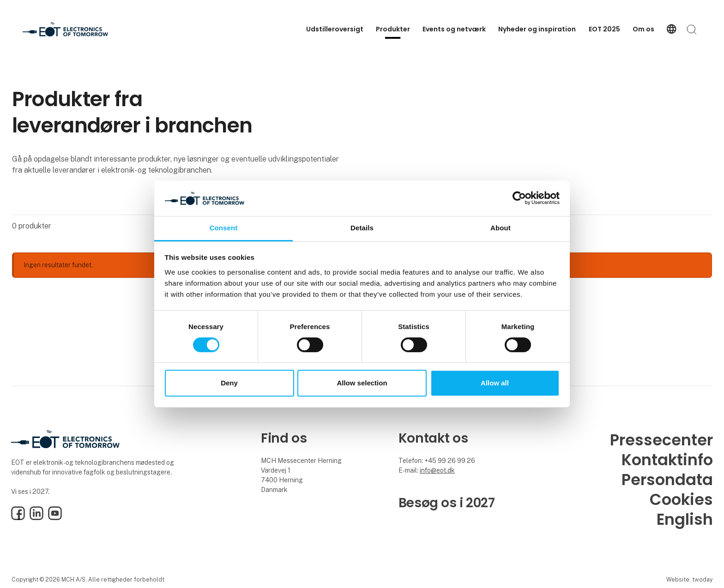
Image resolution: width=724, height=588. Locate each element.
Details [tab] (362, 228)
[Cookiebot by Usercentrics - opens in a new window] (519, 198)
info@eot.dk (437, 470)
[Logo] (65, 29)
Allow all (495, 383)
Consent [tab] (224, 228)
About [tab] (501, 228)
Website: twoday (689, 579)
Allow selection (362, 383)
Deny (229, 383)
